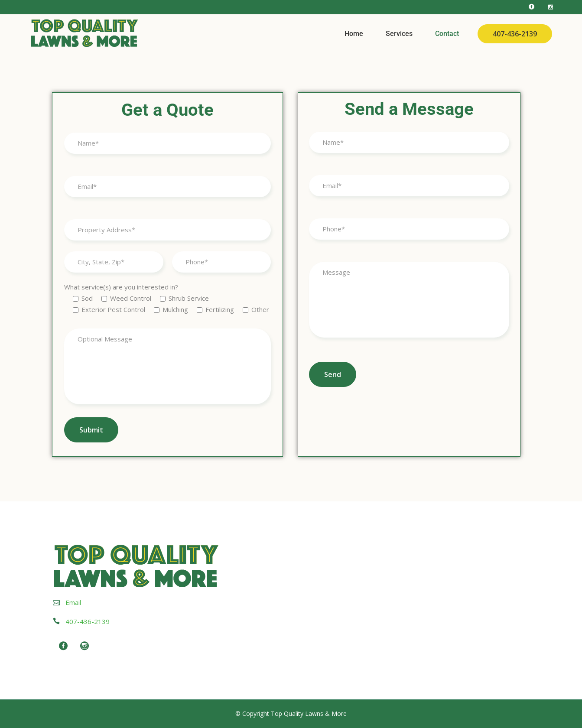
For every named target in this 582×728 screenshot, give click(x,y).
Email (73, 602)
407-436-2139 (515, 34)
